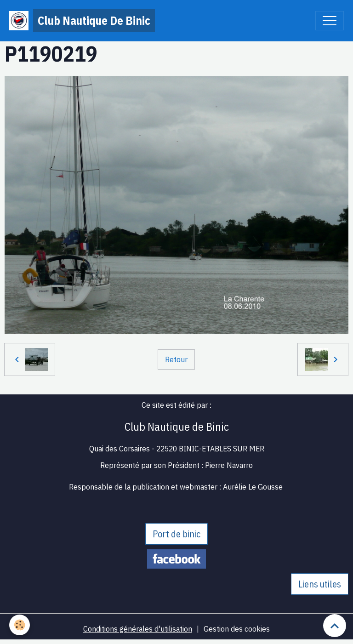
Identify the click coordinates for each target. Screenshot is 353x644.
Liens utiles (320, 584)
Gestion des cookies (237, 629)
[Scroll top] (335, 626)
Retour (176, 359)
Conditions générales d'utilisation (138, 629)
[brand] (82, 21)
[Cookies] (20, 625)
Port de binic (176, 534)
